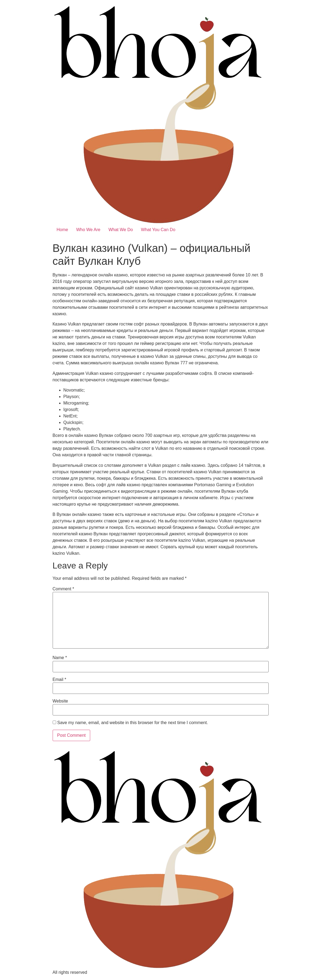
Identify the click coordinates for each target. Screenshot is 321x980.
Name (60, 658)
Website (60, 701)
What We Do (121, 230)
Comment (63, 589)
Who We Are (88, 230)
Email (60, 680)
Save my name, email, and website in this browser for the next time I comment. (133, 723)
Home (62, 230)
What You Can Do (158, 230)
